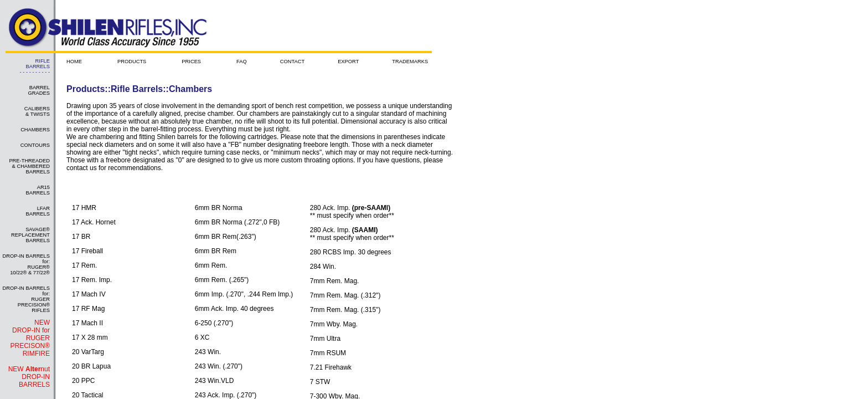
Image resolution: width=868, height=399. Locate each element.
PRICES (191, 62)
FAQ (242, 62)
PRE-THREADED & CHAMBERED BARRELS (29, 166)
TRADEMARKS (410, 62)
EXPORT (348, 62)
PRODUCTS (132, 62)
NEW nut (29, 377)
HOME (74, 62)
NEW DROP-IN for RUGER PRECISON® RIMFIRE (30, 338)
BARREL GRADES (39, 90)
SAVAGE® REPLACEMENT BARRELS (30, 235)
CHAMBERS (35, 130)
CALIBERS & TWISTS (37, 111)
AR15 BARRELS (38, 190)
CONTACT (292, 62)
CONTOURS (35, 145)
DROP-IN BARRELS (34, 381)
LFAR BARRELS (38, 211)
